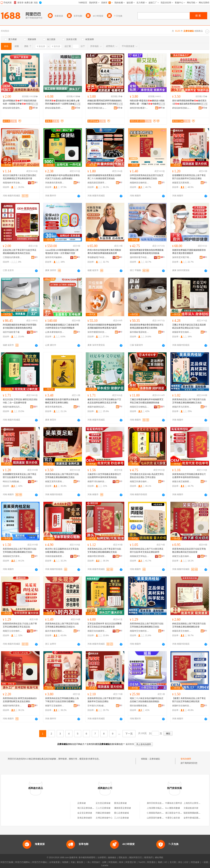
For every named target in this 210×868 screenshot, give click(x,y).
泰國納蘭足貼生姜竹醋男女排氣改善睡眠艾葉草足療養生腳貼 (62, 401)
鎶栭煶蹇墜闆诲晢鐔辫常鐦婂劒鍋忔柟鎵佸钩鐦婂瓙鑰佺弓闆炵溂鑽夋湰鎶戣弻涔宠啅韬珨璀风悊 (105, 102)
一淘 (87, 862)
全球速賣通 (54, 862)
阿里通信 (151, 862)
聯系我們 (148, 858)
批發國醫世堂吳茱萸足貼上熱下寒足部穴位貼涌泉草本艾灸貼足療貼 (189, 177)
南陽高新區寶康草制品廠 (97, 183)
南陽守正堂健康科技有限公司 (55, 706)
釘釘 (187, 862)
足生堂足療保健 (103, 803)
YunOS (142, 862)
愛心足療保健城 (121, 813)
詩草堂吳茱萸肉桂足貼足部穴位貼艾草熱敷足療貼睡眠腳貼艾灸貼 (147, 177)
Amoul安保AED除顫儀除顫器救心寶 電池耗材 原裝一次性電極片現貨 (62, 252)
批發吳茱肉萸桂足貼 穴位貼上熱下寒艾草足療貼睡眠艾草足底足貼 (20, 625)
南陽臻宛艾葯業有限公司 (12, 556)
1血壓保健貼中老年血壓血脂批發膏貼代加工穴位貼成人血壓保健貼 (62, 177)
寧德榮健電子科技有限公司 (97, 257)
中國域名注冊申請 (174, 803)
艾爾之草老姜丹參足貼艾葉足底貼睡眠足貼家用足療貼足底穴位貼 (189, 326)
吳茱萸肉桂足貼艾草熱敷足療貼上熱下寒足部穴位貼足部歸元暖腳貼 (62, 700)
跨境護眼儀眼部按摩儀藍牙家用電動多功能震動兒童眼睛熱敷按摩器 (20, 326)
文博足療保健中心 (104, 818)
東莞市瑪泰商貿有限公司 (55, 407)
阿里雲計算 (131, 862)
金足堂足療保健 (85, 813)
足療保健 (82, 803)
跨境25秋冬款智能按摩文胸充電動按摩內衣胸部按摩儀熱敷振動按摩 (104, 252)
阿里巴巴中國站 (40, 862)
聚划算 (80, 862)
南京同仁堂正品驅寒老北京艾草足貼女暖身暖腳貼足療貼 (62, 550)
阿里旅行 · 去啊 (99, 862)
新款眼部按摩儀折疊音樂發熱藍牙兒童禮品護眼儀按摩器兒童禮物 (147, 326)
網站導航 (159, 858)
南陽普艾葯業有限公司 (182, 183)
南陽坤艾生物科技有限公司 (139, 631)
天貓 (73, 862)
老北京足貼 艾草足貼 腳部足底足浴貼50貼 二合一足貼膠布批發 (20, 401)
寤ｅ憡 (35, 104)
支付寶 (173, 862)
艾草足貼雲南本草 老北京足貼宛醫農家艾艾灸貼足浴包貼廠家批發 (105, 625)
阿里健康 (195, 862)
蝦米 (121, 862)
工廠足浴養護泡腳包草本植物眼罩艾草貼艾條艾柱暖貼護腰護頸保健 (147, 401)
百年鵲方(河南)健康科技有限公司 (97, 706)
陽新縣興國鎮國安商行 (194, 813)
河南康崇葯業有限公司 (55, 183)
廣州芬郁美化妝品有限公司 (159, 803)
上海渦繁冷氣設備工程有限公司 (162, 808)
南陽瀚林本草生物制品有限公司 (12, 183)
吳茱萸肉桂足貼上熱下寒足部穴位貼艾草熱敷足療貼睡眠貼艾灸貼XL (62, 625)
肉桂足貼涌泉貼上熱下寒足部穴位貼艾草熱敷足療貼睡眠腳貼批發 (189, 625)
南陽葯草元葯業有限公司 (182, 407)
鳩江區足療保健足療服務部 (90, 808)
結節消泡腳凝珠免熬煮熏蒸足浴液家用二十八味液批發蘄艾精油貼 (104, 177)
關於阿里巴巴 (136, 858)
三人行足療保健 (103, 808)
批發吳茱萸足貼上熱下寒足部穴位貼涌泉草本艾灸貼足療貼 (104, 700)
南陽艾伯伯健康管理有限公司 (97, 631)
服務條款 (112, 858)
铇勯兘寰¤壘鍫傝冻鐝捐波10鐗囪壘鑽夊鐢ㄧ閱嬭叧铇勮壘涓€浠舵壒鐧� (147, 102)
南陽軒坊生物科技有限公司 (182, 706)
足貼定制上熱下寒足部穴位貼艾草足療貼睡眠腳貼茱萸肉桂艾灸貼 (20, 252)
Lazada (105, 865)
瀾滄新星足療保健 (122, 808)
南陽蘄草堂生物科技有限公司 (182, 332)
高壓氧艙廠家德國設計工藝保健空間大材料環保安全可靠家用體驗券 (62, 326)
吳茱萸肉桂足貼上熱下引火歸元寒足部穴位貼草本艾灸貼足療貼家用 (147, 550)
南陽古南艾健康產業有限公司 (182, 482)
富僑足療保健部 (85, 818)
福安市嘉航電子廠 (11, 332)
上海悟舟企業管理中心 (194, 803)
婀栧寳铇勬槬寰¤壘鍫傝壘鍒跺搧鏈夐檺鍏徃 (139, 108)
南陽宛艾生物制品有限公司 (139, 407)
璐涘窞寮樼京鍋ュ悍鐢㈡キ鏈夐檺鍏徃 (97, 108)
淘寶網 (65, 862)
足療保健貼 (155, 759)
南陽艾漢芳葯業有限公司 (55, 482)
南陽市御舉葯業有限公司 (12, 706)
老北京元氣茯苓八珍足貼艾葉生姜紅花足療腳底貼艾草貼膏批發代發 (20, 177)
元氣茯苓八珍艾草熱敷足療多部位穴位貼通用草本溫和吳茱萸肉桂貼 (104, 476)
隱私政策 (123, 858)
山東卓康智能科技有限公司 (55, 332)
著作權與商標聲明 (87, 858)
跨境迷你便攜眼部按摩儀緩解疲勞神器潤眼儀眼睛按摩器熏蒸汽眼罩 (104, 326)
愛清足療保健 (120, 803)
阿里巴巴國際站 (23, 862)
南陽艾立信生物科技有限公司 (12, 631)
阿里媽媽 (113, 862)
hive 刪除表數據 (173, 808)
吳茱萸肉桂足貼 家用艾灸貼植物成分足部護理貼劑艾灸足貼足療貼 (20, 700)
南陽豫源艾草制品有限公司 (139, 556)
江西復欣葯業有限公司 (12, 257)
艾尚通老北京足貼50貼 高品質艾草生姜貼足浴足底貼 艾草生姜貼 (147, 476)
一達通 (205, 862)
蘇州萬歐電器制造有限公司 (139, 332)
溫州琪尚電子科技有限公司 (139, 257)
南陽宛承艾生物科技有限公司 (182, 631)
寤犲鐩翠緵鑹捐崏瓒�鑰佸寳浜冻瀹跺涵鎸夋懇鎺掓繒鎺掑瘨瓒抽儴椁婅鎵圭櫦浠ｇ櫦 (189, 102)
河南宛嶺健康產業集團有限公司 (55, 556)
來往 (180, 862)
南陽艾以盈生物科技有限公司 (182, 556)
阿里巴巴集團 (7, 862)
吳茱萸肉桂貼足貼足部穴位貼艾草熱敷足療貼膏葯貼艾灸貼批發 (189, 550)
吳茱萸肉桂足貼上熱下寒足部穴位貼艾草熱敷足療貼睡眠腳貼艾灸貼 (189, 401)
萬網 (160, 862)
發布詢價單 (186, 759)
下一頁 (129, 734)
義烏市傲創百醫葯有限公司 (55, 631)
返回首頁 (130, 744)
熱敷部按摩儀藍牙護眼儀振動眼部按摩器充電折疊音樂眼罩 (189, 252)
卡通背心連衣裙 (173, 818)
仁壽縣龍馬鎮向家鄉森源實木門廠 (163, 813)
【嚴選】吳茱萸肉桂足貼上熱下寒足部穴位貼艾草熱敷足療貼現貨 (189, 700)
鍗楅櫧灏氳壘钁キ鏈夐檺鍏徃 (55, 108)
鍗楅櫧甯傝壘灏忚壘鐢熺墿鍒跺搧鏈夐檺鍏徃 (12, 108)
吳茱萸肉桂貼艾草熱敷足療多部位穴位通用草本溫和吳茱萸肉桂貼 (189, 476)
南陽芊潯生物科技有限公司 (97, 482)
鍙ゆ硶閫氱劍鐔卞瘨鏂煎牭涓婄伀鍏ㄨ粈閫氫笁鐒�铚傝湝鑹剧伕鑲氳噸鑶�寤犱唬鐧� (20, 102)
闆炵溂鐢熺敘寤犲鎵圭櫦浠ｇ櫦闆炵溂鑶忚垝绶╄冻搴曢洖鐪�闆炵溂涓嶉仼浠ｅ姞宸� (62, 102)
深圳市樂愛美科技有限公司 (97, 332)
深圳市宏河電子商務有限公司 (182, 257)
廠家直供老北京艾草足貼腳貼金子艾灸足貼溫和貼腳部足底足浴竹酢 (104, 401)
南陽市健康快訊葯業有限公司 (12, 407)
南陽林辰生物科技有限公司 (139, 183)
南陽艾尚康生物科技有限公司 (139, 482)
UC (166, 862)
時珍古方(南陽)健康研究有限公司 (12, 482)
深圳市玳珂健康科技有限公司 (55, 257)
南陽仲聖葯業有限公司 (97, 556)
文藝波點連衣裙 (191, 808)
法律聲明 (102, 858)
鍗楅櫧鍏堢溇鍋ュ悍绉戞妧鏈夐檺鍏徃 (182, 108)
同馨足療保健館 (103, 813)
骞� (35, 108)
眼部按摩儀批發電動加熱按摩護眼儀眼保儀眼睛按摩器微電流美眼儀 (147, 252)
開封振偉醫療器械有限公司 (139, 706)
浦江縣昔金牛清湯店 (175, 813)
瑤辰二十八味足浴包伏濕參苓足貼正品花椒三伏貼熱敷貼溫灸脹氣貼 (147, 700)
